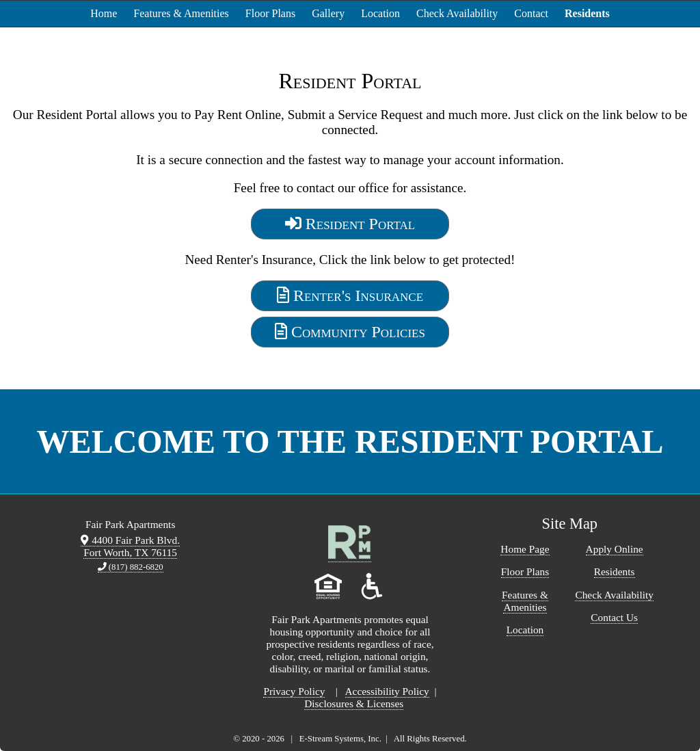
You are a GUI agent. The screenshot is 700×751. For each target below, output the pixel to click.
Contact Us (614, 617)
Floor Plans (270, 13)
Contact (531, 13)
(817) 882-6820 (131, 567)
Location (380, 13)
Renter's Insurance (350, 295)
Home (104, 13)
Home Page (525, 549)
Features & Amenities (181, 13)
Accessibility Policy (387, 691)
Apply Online (615, 549)
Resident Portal (350, 224)
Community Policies (350, 332)
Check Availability (457, 13)
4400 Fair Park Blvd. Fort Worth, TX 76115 (130, 546)
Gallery (328, 13)
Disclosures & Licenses (354, 703)
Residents (587, 13)
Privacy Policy (294, 691)
